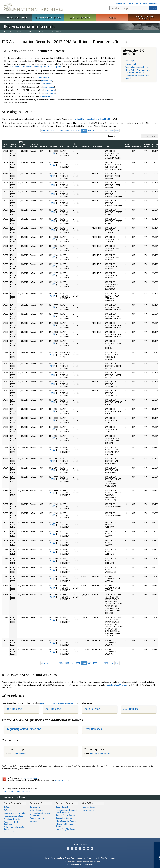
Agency (44, 146)
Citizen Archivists (124, 4)
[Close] (157, 845)
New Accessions (88, 810)
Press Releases (93, 729)
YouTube (84, 848)
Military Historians (37, 810)
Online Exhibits (9, 832)
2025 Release (14, 709)
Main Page (130, 61)
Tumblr (80, 848)
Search (153, 8)
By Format (8, 810)
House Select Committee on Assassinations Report (138, 71)
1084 (61, 131)
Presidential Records (12, 819)
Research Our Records (16, 18)
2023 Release (53, 709)
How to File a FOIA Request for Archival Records (66, 830)
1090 (95, 131)
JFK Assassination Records (39, 32)
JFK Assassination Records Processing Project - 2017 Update (35, 67)
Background (131, 64)
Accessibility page (62, 780)
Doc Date (53, 146)
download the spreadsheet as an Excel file (90, 119)
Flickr (92, 848)
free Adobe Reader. (31, 778)
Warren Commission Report (137, 67)
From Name (97, 146)
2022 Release (92, 709)
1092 (106, 131)
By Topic (7, 807)
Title (107, 146)
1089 (89, 131)
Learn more (138, 863)
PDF (51, 153)
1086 (72, 131)
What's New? (88, 803)
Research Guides (64, 803)
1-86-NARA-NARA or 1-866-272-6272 (80, 864)
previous (50, 131)
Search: (111, 136)
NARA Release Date (22, 144)
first (43, 131)
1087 (78, 131)
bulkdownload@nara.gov (118, 685)
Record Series (147, 145)
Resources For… (38, 803)
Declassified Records (64, 818)
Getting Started (62, 807)
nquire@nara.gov (19, 753)
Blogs (88, 848)
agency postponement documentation (57, 703)
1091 (101, 131)
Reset (154, 136)
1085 (67, 131)
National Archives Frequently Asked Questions (67, 811)
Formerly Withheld (34, 145)
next (112, 131)
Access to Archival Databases (11, 823)
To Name (85, 146)
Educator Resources (80, 18)
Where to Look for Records (66, 821)
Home (6, 32)
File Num (75, 145)
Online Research (12, 803)
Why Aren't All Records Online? (64, 825)
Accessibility (59, 858)
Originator (137, 146)
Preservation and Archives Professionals (40, 814)
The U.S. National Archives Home (33, 7)
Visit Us (112, 18)
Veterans (33, 821)
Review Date (155, 145)
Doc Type (65, 146)
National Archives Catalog (14, 816)
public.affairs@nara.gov (100, 753)
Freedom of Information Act (87, 858)
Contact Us (153, 4)
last (117, 131)
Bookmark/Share (140, 4)
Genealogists (35, 807)
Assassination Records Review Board (138, 77)
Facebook (68, 848)
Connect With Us (80, 844)
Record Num (13, 145)
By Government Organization (15, 813)
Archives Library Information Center (15, 828)
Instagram (76, 848)
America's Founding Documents (144, 18)
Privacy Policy (70, 858)
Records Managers (37, 818)
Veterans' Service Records (48, 18)
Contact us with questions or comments (17, 791)
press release (43, 77)
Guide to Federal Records (66, 815)
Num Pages (127, 145)
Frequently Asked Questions (23, 729)
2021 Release (131, 709)
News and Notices (89, 807)
